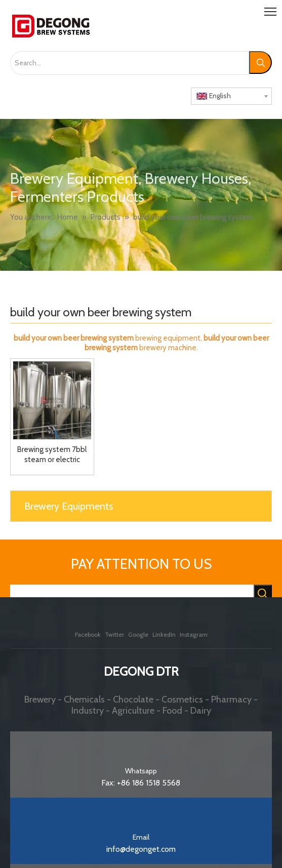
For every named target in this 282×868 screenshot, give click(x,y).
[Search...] (130, 63)
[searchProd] (132, 594)
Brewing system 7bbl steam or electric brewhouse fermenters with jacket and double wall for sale (52, 455)
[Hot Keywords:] (260, 63)
